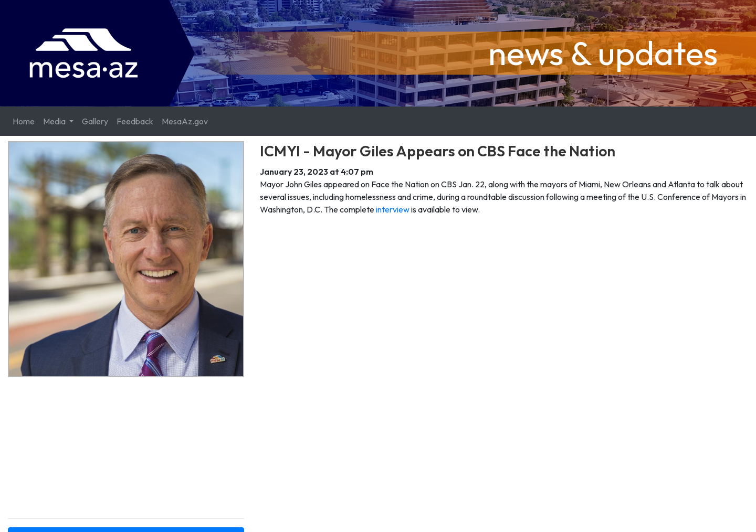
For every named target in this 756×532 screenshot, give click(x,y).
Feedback (135, 121)
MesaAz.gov (185, 121)
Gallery (95, 121)
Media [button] (55, 121)
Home (24, 121)
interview (393, 209)
